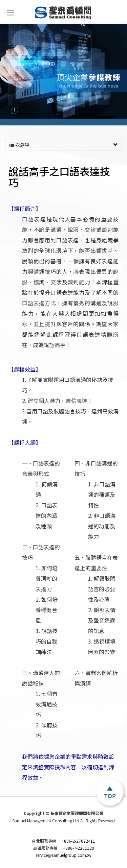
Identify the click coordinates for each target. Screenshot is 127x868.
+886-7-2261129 (64, 848)
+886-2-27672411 (63, 841)
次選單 (63, 145)
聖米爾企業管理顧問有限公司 (63, 13)
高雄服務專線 (46, 848)
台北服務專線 (45, 841)
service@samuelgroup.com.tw (63, 855)
